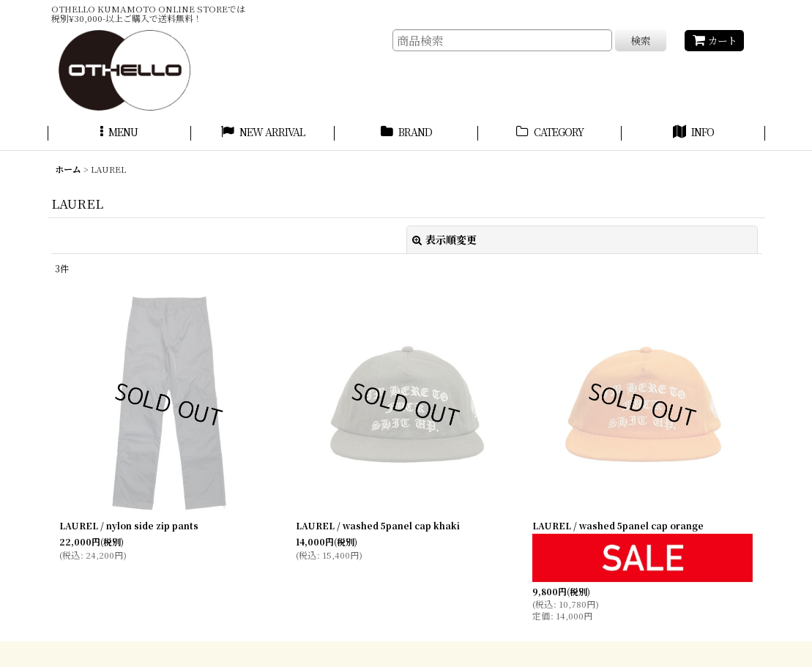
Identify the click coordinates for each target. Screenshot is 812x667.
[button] (119, 134)
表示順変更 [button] (444, 239)
